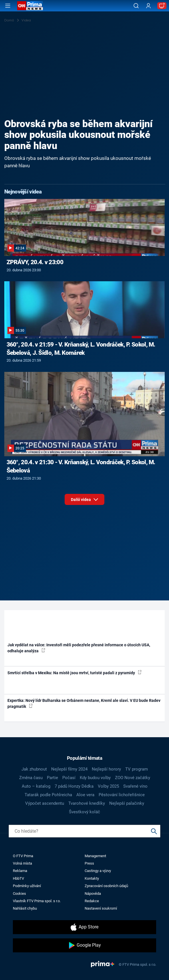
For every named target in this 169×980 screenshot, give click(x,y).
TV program (137, 769)
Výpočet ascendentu (45, 803)
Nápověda (93, 894)
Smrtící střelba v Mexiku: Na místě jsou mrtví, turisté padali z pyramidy (74, 673)
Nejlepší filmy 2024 (69, 769)
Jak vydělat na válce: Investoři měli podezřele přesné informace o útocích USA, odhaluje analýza (79, 648)
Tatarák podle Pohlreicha (48, 795)
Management (95, 856)
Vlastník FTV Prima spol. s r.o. (37, 901)
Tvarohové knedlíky (87, 803)
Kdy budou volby (95, 778)
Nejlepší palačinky (127, 803)
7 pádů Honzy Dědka (74, 786)
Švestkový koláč (84, 812)
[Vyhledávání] (136, 6)
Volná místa (22, 863)
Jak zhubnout (34, 769)
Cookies (19, 894)
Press (89, 863)
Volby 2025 (108, 786)
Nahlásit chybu (25, 908)
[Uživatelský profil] (148, 6)
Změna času (31, 778)
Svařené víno (135, 786)
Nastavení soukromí (101, 908)
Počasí (69, 778)
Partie (52, 778)
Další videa (84, 498)
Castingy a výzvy (98, 871)
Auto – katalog (36, 786)
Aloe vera (85, 795)
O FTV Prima (23, 856)
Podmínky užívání (27, 886)
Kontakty (92, 878)
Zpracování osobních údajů (106, 886)
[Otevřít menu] (8, 6)
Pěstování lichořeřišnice (122, 795)
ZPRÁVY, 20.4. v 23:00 (35, 262)
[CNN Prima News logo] (30, 6)
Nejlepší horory (106, 769)
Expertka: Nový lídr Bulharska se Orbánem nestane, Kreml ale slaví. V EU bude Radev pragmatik (84, 703)
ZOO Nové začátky (133, 778)
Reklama (20, 871)
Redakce (92, 901)
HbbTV (18, 878)
